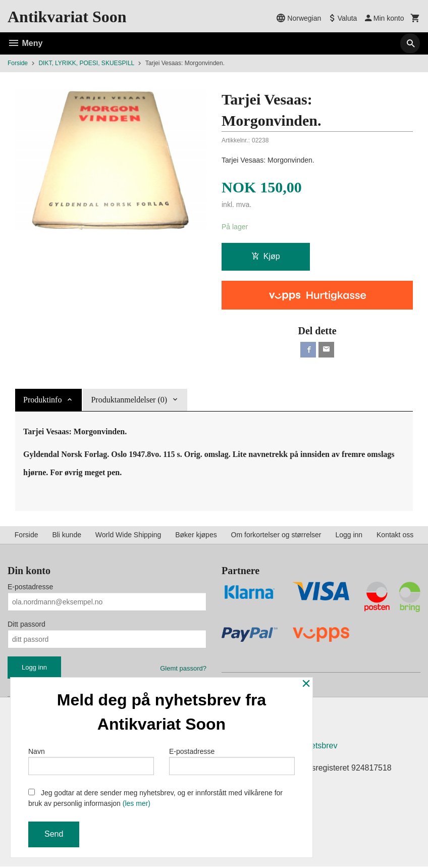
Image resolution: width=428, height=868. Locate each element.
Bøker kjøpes (196, 535)
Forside (18, 63)
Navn (91, 761)
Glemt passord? (183, 669)
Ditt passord (26, 625)
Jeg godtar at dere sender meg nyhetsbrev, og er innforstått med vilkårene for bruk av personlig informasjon (155, 798)
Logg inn (349, 535)
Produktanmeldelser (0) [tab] (129, 401)
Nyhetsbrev (317, 747)
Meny (25, 43)
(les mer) (137, 803)
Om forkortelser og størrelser (276, 535)
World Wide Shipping (128, 535)
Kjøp (266, 256)
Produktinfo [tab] (42, 401)
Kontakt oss (395, 535)
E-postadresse (30, 587)
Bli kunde (67, 535)
